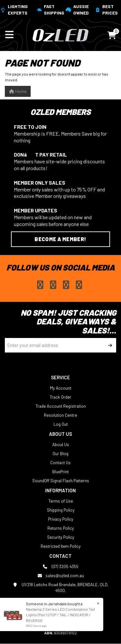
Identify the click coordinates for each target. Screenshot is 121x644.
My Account (61, 388)
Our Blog (60, 454)
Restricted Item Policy (61, 546)
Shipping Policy (61, 510)
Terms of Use (61, 501)
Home (18, 91)
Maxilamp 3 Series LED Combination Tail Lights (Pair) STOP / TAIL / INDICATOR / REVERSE (60, 615)
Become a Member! (60, 239)
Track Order (60, 397)
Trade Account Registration (61, 406)
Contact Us (60, 463)
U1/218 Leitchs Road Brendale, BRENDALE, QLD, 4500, (60, 587)
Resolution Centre (60, 415)
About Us (61, 445)
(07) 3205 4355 (60, 567)
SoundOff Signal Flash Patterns (61, 481)
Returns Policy (61, 528)
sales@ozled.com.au (61, 576)
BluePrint (60, 472)
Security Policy (61, 537)
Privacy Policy (61, 519)
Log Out (61, 424)
